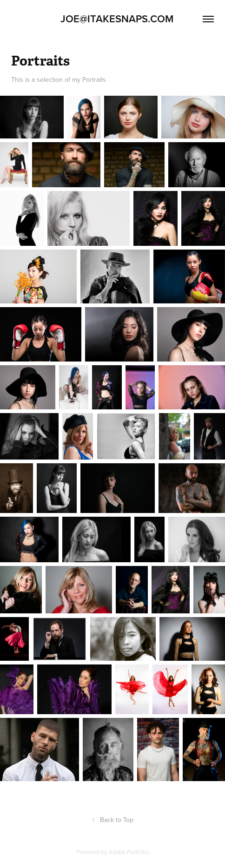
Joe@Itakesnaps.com (113, 19)
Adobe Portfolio (129, 852)
